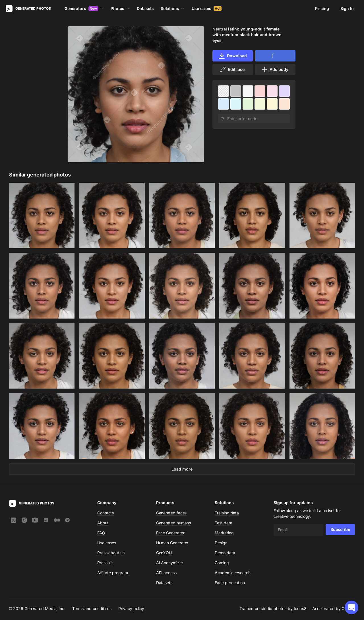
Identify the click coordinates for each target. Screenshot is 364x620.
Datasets (145, 8)
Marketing (224, 533)
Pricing (322, 8)
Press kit (105, 563)
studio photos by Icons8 (284, 608)
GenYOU (164, 553)
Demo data (225, 553)
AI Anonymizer (170, 563)
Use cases (207, 8)
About (103, 523)
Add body (275, 69)
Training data (227, 513)
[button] (351, 607)
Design (221, 543)
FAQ (101, 533)
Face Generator (170, 533)
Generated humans (174, 523)
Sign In (347, 8)
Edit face (232, 69)
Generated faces (171, 513)
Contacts (106, 513)
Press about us (111, 553)
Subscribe (340, 529)
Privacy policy (131, 608)
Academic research (233, 573)
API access (166, 573)
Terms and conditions (92, 608)
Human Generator (172, 543)
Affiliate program (113, 573)
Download (232, 56)
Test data (223, 523)
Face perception (230, 583)
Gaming (222, 563)
